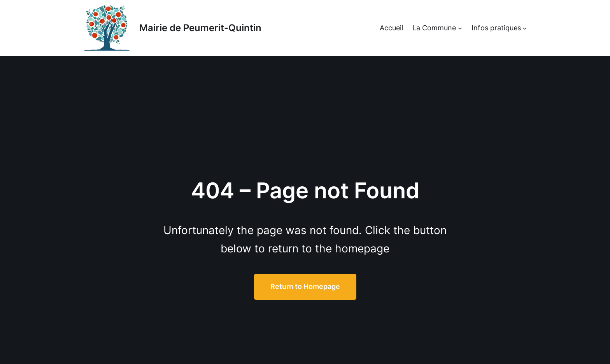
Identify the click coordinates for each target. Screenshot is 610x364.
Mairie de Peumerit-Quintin (200, 28)
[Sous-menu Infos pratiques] (525, 28)
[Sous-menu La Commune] (460, 28)
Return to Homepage (305, 286)
